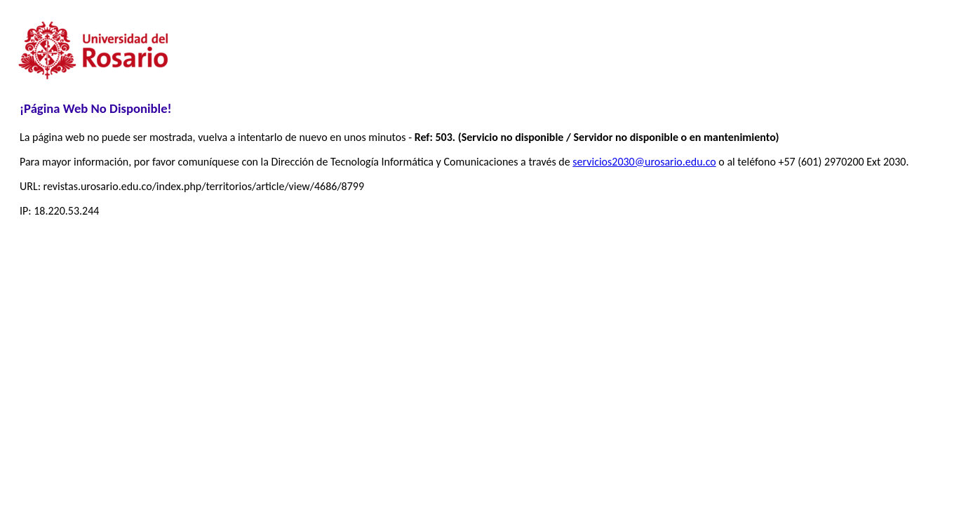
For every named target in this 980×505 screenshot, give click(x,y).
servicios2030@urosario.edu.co (644, 162)
